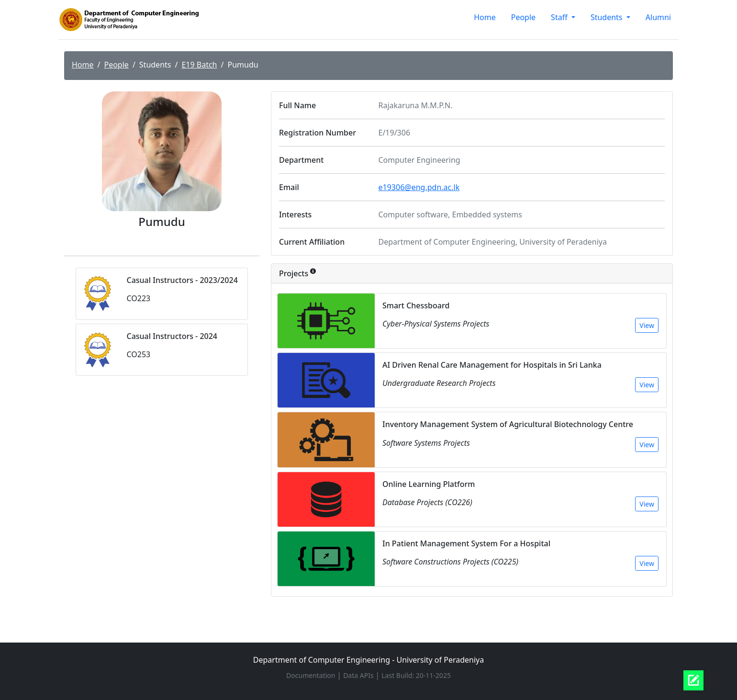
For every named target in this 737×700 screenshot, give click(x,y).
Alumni (658, 17)
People (523, 17)
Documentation (312, 675)
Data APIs (359, 675)
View (647, 325)
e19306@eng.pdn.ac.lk (419, 187)
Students (608, 17)
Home (485, 17)
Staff (560, 17)
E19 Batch (199, 65)
